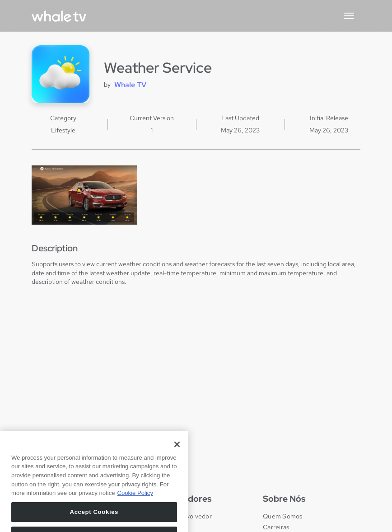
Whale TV (130, 85)
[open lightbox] (84, 195)
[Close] (177, 456)
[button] (349, 16)
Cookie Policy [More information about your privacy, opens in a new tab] (135, 505)
